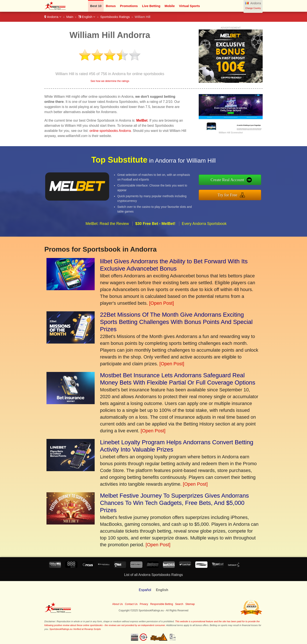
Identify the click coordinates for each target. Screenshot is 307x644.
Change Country (253, 8)
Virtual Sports (190, 6)
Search (179, 604)
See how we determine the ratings (110, 81)
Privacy (144, 604)
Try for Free (247, 192)
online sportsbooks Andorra (110, 131)
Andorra (53, 17)
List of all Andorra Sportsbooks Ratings (153, 575)
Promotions (129, 6)
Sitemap (190, 604)
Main (70, 17)
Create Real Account (247, 182)
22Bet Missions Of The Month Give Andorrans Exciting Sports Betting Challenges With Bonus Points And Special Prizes (176, 322)
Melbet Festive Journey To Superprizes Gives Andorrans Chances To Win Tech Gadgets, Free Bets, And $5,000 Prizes (174, 503)
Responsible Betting (162, 604)
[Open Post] (161, 303)
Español (145, 590)
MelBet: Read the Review (107, 242)
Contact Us (131, 604)
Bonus (111, 6)
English (87, 17)
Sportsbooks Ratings (115, 17)
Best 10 (96, 6)
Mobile (170, 6)
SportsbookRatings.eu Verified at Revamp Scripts (75, 629)
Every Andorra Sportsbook (204, 242)
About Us (118, 604)
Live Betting (151, 6)
